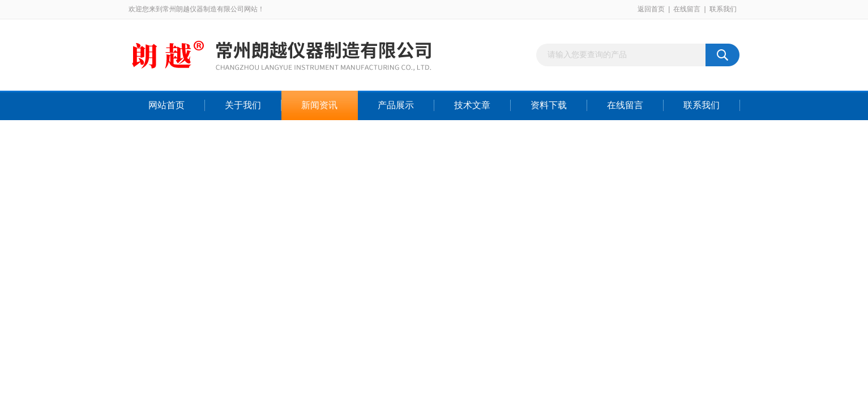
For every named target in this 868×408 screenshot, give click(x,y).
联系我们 (723, 9)
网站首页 (166, 105)
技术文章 (472, 105)
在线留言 (687, 9)
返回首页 (651, 9)
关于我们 (243, 105)
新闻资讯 (319, 105)
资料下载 (549, 105)
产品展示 (396, 105)
